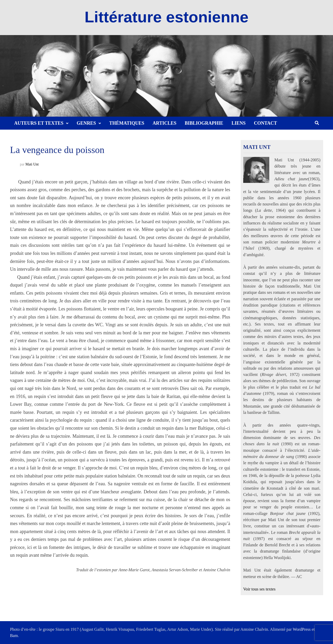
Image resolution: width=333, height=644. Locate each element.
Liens (239, 123)
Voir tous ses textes (259, 589)
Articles (165, 123)
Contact (265, 123)
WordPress (302, 629)
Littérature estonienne (166, 17)
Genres (86, 123)
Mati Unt (32, 164)
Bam (14, 636)
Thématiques (127, 123)
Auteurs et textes (39, 123)
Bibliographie (204, 123)
